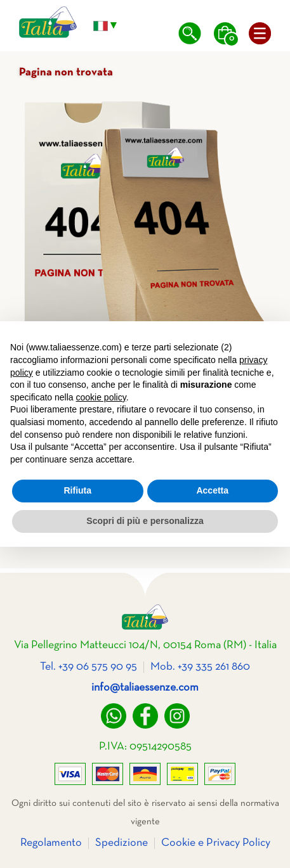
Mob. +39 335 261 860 (200, 667)
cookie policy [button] (101, 397)
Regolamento (51, 843)
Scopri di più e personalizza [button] (145, 521)
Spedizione (122, 843)
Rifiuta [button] (77, 490)
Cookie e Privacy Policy (216, 843)
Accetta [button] (212, 490)
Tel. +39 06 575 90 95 (89, 667)
